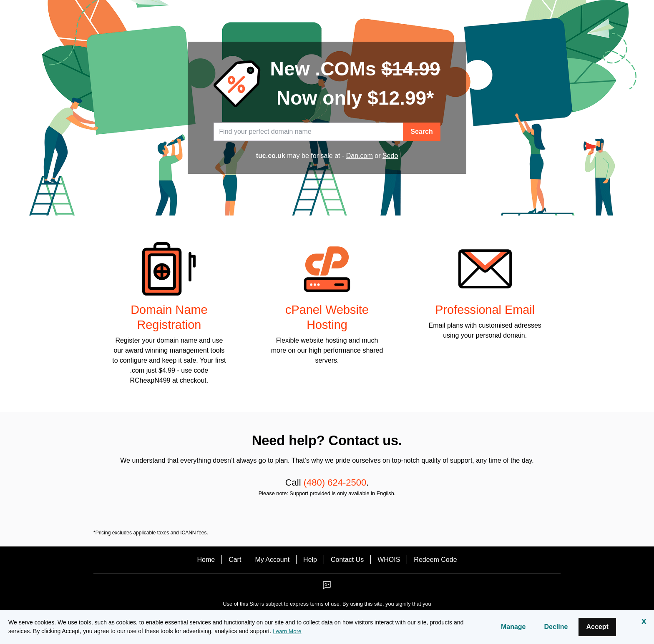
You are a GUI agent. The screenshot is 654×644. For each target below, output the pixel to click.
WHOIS (389, 560)
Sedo (390, 156)
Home (206, 560)
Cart (235, 560)
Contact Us (347, 560)
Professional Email (485, 310)
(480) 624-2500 (335, 482)
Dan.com (360, 156)
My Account (272, 560)
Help (310, 560)
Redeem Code (435, 560)
